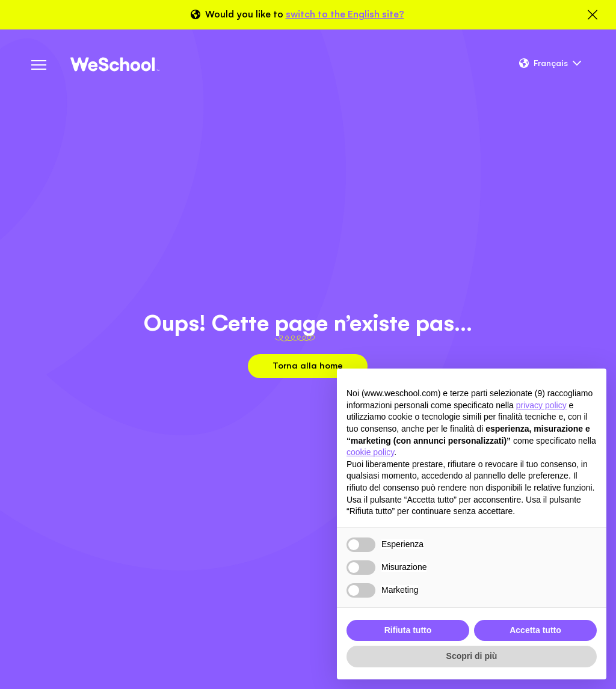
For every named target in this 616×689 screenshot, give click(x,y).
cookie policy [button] (370, 452)
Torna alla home (308, 365)
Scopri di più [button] (472, 656)
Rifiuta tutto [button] (408, 630)
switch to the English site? (345, 14)
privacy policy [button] (541, 405)
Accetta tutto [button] (535, 630)
